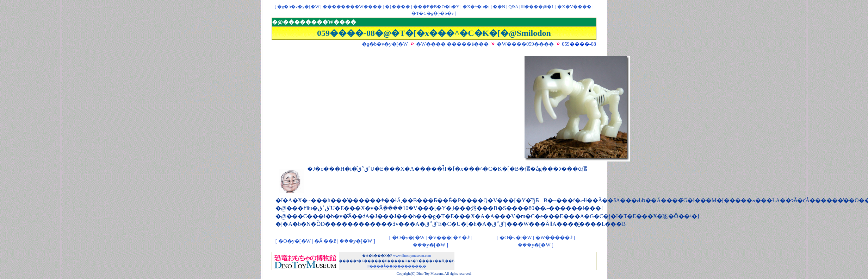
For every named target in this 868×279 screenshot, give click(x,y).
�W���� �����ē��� (452, 44)
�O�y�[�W (294, 241)
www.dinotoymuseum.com (412, 256)
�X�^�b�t (476, 7)
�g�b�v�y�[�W (298, 7)
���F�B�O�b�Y (436, 7)
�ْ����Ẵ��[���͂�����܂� (397, 266)
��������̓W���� (352, 7)
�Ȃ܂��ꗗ (325, 241)
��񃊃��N (499, 7)
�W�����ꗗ (554, 237)
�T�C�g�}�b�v (433, 13)
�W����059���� (525, 44)
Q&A (513, 7)
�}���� (398, 7)
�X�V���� (574, 7)
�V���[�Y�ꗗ (449, 237)
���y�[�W (356, 241)
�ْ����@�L (538, 7)
